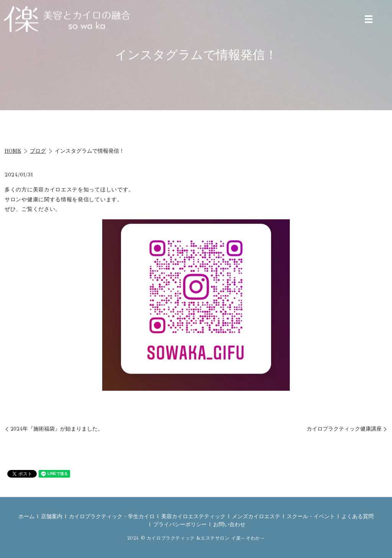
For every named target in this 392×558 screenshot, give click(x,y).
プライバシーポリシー (180, 525)
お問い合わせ (229, 525)
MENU (369, 19)
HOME (13, 151)
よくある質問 (358, 516)
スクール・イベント (311, 516)
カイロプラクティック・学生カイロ (112, 516)
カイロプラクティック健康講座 (344, 429)
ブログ (38, 151)
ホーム (26, 516)
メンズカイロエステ (256, 516)
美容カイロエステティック (193, 516)
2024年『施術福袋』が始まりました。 (57, 429)
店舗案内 (52, 516)
